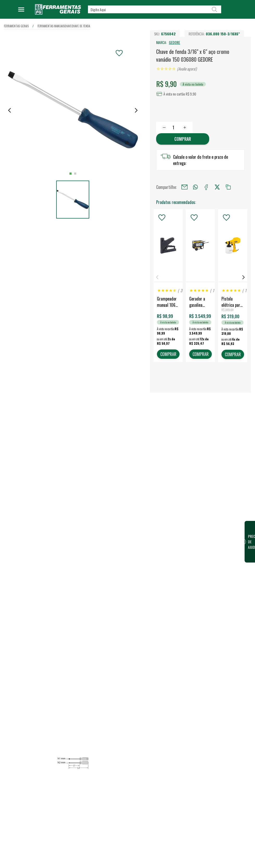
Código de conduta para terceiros (114, 823)
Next (244, 277)
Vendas (157, 762)
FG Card (211, 762)
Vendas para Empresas (168, 770)
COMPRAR (168, 354)
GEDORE (174, 42)
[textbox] (155, 9)
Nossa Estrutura (108, 762)
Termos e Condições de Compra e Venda (114, 838)
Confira (46, 781)
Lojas (155, 754)
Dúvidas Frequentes (111, 849)
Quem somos (106, 754)
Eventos (102, 787)
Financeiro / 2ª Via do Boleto (227, 754)
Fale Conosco (106, 857)
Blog (100, 779)
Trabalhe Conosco (110, 770)
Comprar (183, 139)
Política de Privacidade (113, 812)
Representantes (163, 779)
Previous (157, 277)
